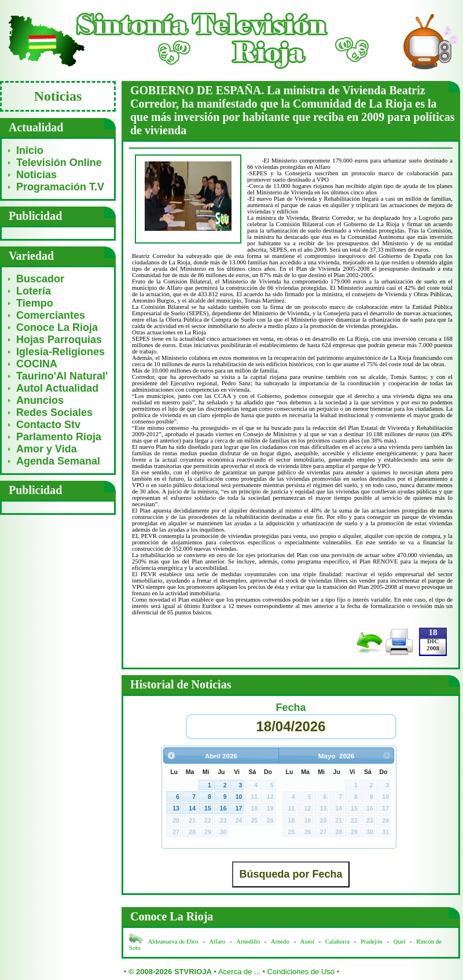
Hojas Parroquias (59, 340)
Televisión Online (59, 163)
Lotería (34, 291)
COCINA (37, 364)
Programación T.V (60, 187)
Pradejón (372, 942)
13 (176, 808)
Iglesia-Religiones (60, 352)
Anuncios (40, 400)
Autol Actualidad (57, 388)
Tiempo (35, 303)
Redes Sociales (54, 412)
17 (239, 808)
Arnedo (280, 942)
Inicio (30, 150)
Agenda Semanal (58, 461)
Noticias (36, 175)
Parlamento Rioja (59, 437)
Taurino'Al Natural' (62, 376)
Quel (400, 942)
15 (208, 808)
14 (192, 808)
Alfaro (218, 942)
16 (223, 808)
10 (239, 797)
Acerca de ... (239, 972)
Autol (308, 942)
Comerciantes (51, 315)
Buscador (40, 279)
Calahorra (337, 942)
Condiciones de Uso (301, 972)
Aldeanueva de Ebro (173, 942)
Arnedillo (248, 942)
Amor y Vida (47, 449)
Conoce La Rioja (57, 327)
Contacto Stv (48, 425)
